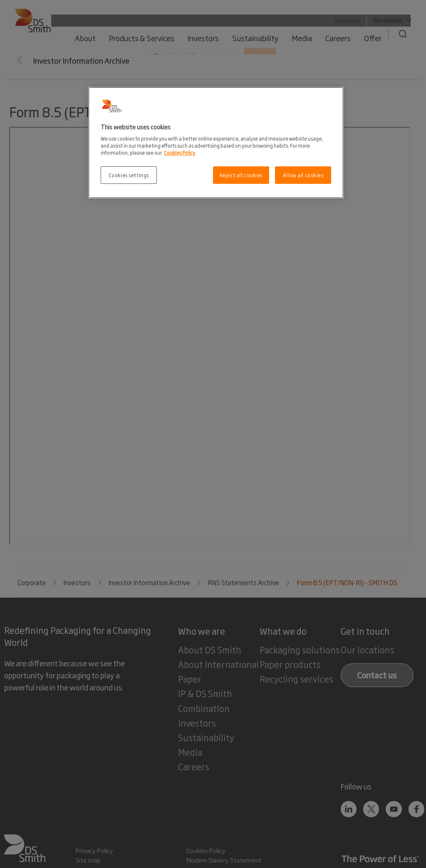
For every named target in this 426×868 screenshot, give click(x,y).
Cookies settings (129, 175)
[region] (216, 143)
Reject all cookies (241, 175)
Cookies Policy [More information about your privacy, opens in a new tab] (180, 152)
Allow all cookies (303, 175)
